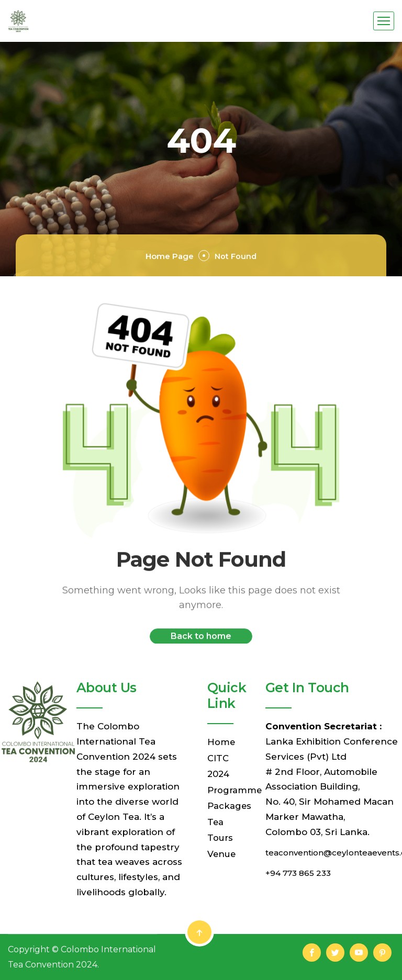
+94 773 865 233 (302, 872)
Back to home (201, 643)
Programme (236, 788)
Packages (230, 804)
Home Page (158, 255)
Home (221, 742)
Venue (222, 850)
